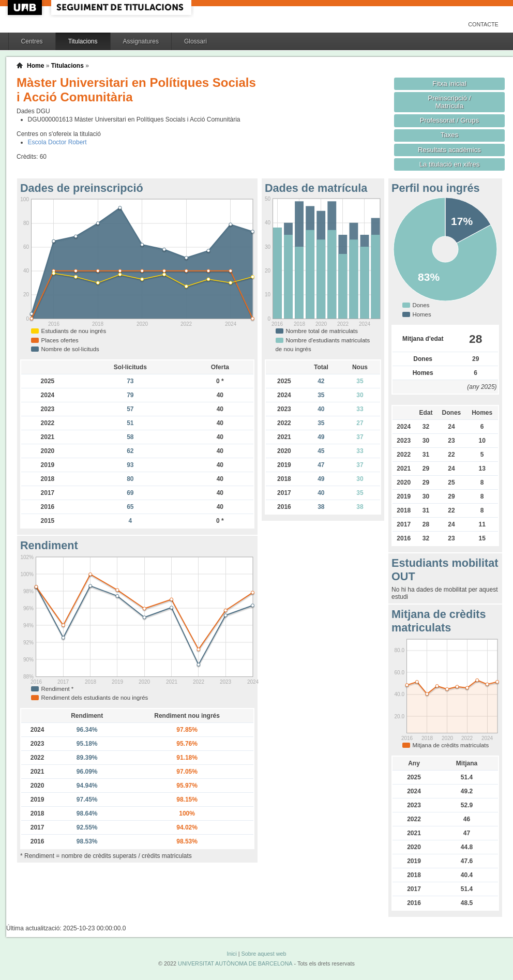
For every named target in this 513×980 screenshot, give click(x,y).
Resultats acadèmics (449, 150)
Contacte (483, 24)
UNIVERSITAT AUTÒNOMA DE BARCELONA (235, 963)
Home (35, 66)
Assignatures (141, 41)
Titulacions (83, 41)
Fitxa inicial (449, 84)
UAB (26, 7)
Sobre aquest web (263, 954)
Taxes (450, 135)
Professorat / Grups (449, 120)
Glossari (195, 41)
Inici (231, 954)
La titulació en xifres (450, 164)
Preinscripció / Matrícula (450, 102)
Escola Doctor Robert (57, 142)
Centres (32, 41)
